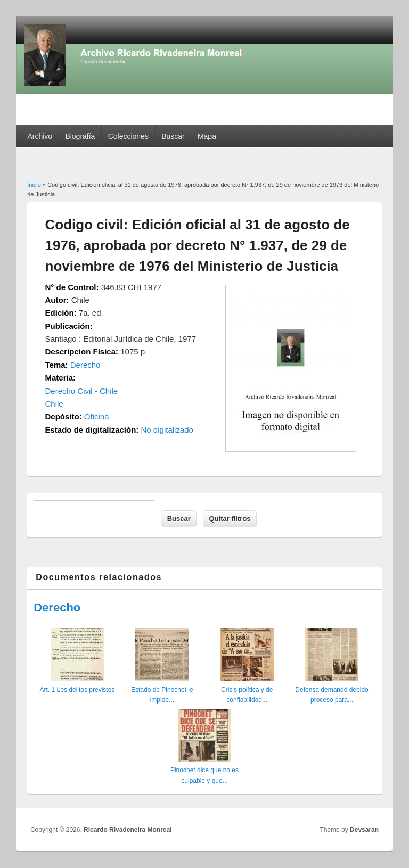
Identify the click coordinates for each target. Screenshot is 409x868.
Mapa (207, 136)
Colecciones (128, 136)
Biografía (80, 136)
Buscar (173, 136)
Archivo (40, 136)
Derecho (85, 365)
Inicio (34, 185)
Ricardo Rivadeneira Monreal (128, 830)
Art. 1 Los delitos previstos (77, 690)
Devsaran (364, 830)
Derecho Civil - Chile (82, 391)
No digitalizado (167, 430)
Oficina (97, 416)
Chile (54, 404)
